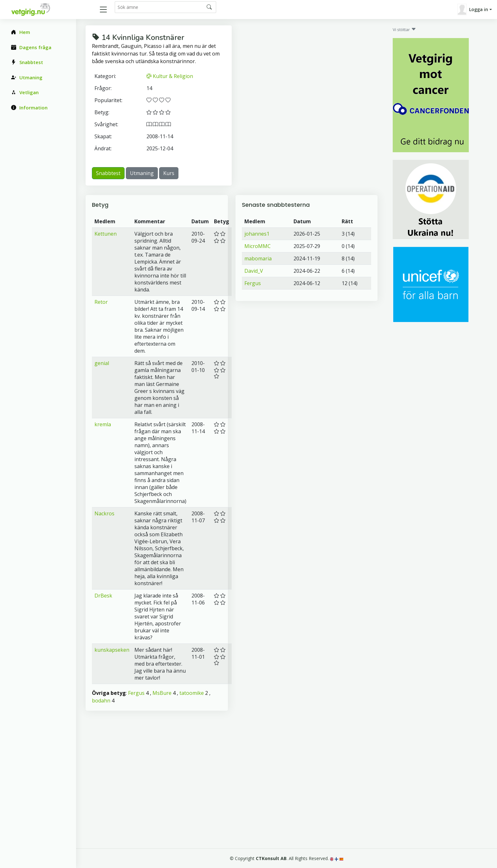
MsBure (162, 693)
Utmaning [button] (142, 173)
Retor (101, 302)
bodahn (101, 701)
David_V (254, 271)
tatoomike (192, 693)
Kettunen (106, 234)
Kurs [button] (169, 173)
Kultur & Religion (170, 76)
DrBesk (103, 596)
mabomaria (258, 258)
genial (102, 363)
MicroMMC (258, 246)
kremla (103, 424)
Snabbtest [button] (108, 173)
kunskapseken (112, 650)
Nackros (104, 513)
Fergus (136, 693)
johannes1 (257, 234)
